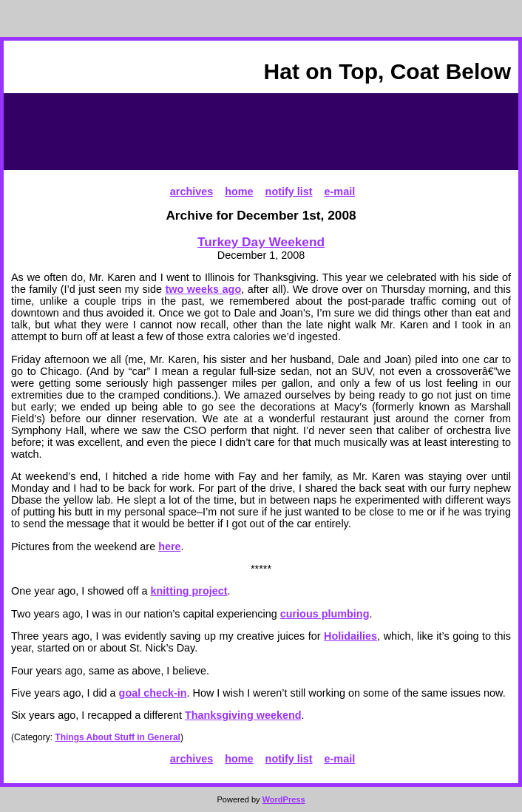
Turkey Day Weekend (261, 242)
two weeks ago (204, 289)
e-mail (340, 192)
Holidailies (350, 636)
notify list (289, 192)
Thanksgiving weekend (243, 715)
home (239, 192)
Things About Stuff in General (118, 737)
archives (191, 192)
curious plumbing (325, 614)
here (169, 547)
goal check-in (153, 693)
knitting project (189, 591)
